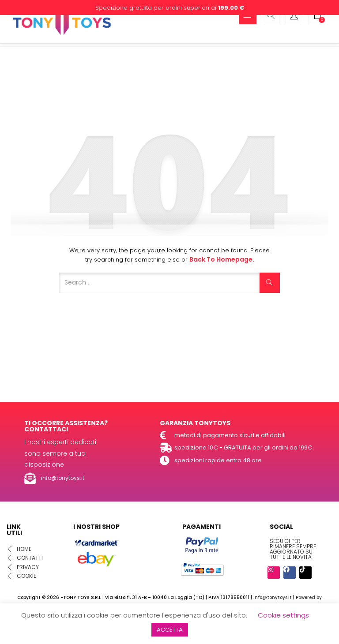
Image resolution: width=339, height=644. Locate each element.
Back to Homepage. (222, 259)
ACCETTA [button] (170, 630)
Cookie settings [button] (283, 615)
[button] (317, 16)
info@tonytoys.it (273, 597)
